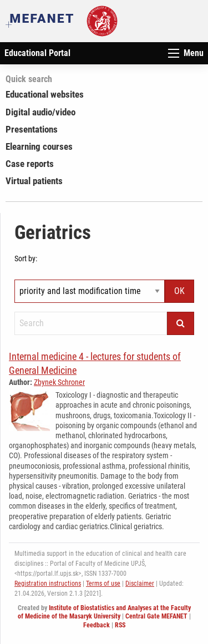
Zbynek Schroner (59, 382)
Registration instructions (48, 584)
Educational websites (45, 94)
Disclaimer (140, 584)
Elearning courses (39, 146)
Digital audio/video (40, 112)
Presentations (32, 129)
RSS (120, 625)
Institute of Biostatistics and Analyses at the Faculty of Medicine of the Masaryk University (104, 612)
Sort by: (26, 258)
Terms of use (103, 584)
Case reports (30, 164)
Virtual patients (34, 181)
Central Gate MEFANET (156, 616)
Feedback (97, 625)
